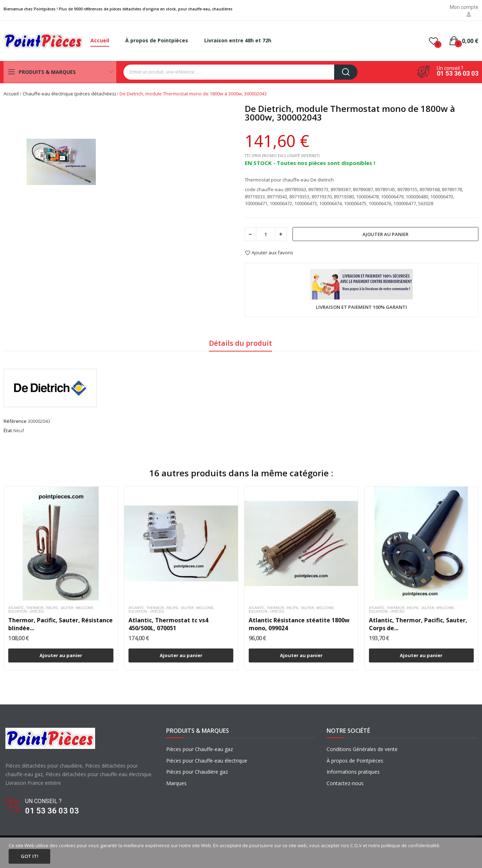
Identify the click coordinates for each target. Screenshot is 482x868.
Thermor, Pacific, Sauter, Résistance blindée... (60, 624)
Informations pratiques (353, 772)
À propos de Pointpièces (355, 761)
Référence (15, 421)
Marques (176, 783)
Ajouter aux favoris (269, 253)
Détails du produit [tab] (240, 343)
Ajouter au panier (385, 234)
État (8, 430)
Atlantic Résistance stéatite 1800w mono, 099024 (299, 624)
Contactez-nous (345, 783)
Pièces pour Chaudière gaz (197, 772)
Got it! (30, 856)
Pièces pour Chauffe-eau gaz (200, 749)
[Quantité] (266, 234)
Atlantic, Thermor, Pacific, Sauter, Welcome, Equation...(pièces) (51, 610)
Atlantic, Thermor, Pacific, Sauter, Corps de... (418, 624)
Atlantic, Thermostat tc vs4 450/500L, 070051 (168, 624)
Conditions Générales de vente (362, 749)
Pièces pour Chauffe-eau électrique (207, 761)
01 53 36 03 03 (458, 74)
